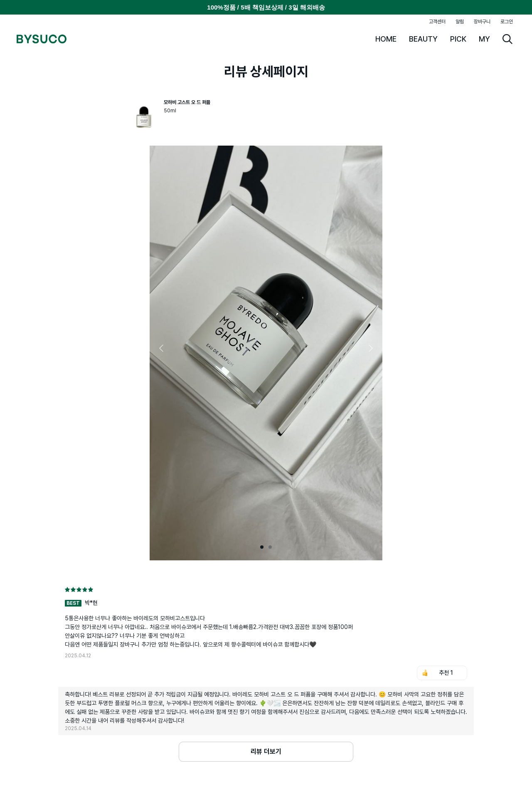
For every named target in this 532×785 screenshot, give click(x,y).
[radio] (67, 589)
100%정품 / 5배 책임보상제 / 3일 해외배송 (266, 7)
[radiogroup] (266, 589)
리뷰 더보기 (266, 752)
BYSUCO (42, 39)
